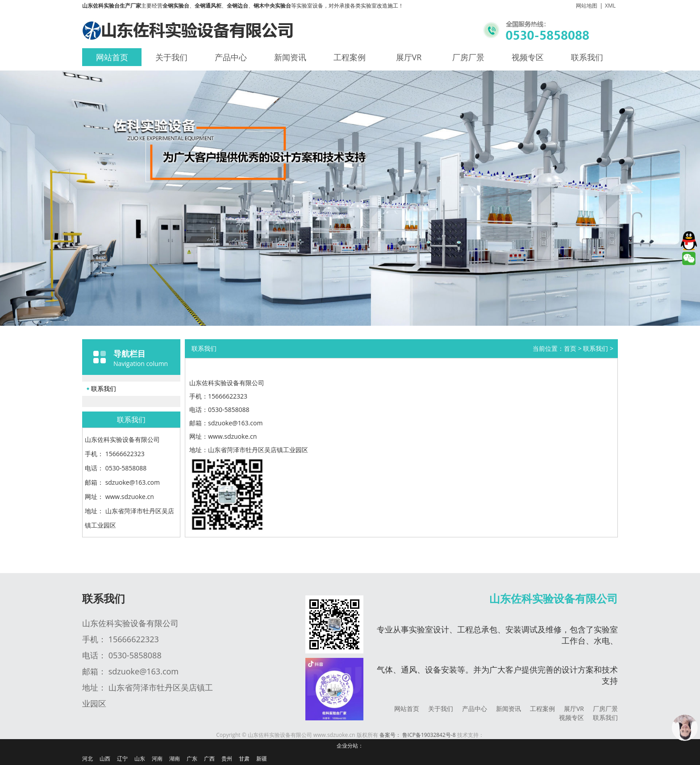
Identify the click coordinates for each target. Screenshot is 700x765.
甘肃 (244, 759)
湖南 (175, 759)
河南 (157, 759)
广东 (192, 759)
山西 (105, 759)
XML (610, 6)
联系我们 (587, 57)
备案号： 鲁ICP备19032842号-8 (418, 735)
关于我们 (171, 57)
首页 (570, 348)
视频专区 (528, 57)
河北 (87, 759)
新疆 (262, 759)
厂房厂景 (468, 57)
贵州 (227, 759)
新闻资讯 (290, 57)
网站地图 (587, 6)
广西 (209, 759)
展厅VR (409, 57)
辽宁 (122, 759)
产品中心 (231, 57)
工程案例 (350, 57)
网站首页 (112, 57)
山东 (140, 759)
